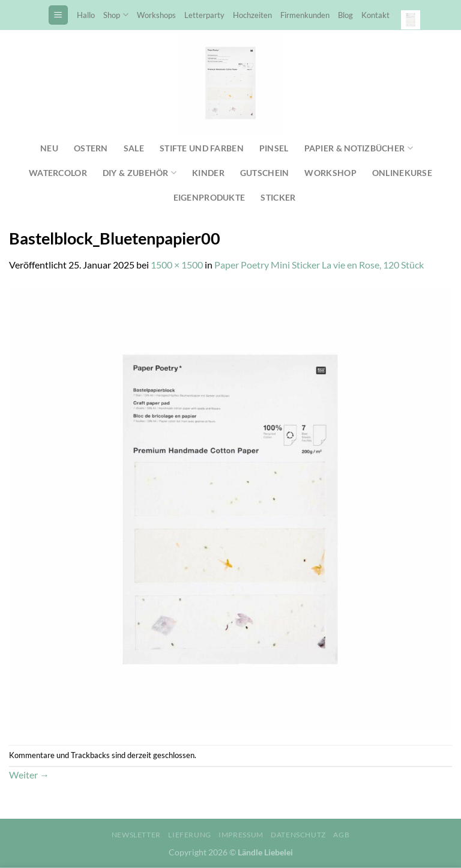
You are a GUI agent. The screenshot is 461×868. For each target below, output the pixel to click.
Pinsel (274, 148)
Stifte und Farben (202, 148)
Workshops (156, 15)
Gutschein (265, 173)
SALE (134, 148)
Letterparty (204, 15)
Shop (116, 15)
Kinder (208, 173)
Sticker (278, 197)
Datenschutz (298, 835)
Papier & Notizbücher (359, 148)
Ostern (91, 148)
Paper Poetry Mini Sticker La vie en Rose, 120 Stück (319, 265)
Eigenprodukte (209, 197)
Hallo (86, 15)
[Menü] (58, 15)
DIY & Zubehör (140, 173)
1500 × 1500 (177, 265)
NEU (49, 148)
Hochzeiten (252, 15)
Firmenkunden (305, 15)
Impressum (241, 835)
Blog (345, 15)
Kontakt (375, 15)
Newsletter (136, 835)
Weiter (29, 775)
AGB (341, 835)
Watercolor (58, 173)
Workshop (330, 173)
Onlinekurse (402, 173)
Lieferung (190, 835)
